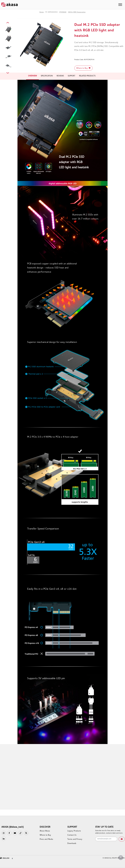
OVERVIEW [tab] (32, 76)
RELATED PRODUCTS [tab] (87, 76)
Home (42, 12)
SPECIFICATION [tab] (47, 76)
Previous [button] (8, 23)
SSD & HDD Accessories (77, 12)
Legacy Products (74, 831)
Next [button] (8, 73)
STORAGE (63, 12)
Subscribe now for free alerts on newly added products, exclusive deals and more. (109, 832)
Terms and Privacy (75, 839)
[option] (42, 44)
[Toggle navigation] (120, 5)
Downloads (72, 843)
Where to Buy (83, 68)
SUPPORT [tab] (71, 76)
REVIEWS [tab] (60, 76)
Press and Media (46, 839)
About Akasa (45, 831)
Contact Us (72, 835)
